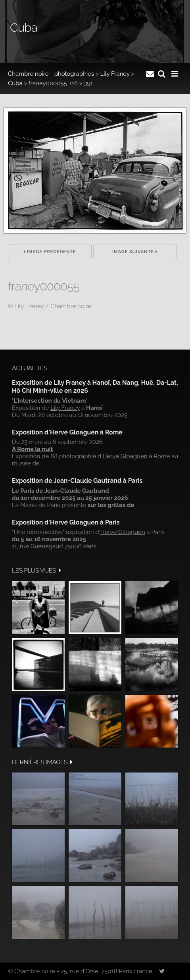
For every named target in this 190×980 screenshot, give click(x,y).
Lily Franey (115, 74)
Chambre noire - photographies (51, 74)
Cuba (15, 83)
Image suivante (135, 252)
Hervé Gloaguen (125, 456)
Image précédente (50, 252)
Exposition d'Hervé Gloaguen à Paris (66, 522)
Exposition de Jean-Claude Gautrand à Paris (77, 481)
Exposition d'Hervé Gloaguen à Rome (67, 432)
